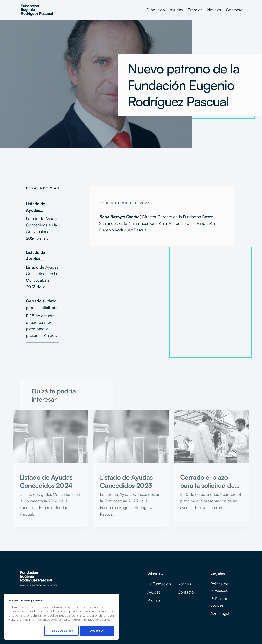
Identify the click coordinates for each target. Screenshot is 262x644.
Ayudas (176, 10)
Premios (195, 10)
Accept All (97, 631)
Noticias (214, 10)
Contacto (234, 10)
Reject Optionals (61, 631)
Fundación (156, 10)
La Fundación (159, 584)
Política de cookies (97, 620)
